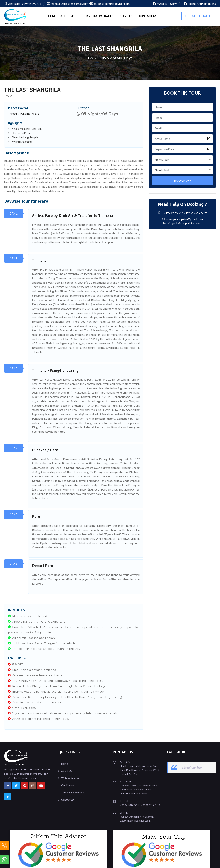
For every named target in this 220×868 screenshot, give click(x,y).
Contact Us (148, 16)
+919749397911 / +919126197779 (182, 212)
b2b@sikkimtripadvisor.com (110, 4)
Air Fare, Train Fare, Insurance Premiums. (38, 675)
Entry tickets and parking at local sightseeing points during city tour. (56, 691)
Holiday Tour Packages (97, 16)
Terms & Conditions (72, 792)
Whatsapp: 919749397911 (23, 4)
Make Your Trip (192, 767)
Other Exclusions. (22, 707)
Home (52, 16)
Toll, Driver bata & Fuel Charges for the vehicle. (42, 643)
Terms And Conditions (200, 4)
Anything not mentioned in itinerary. (35, 702)
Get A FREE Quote (199, 16)
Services (127, 16)
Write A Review (165, 4)
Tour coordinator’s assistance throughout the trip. (44, 648)
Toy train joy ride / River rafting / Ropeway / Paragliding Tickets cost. (56, 680)
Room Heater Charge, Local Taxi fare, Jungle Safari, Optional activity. (57, 686)
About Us (67, 16)
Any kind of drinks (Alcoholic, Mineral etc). (38, 718)
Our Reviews (68, 785)
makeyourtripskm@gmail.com (68, 4)
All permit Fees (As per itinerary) (32, 637)
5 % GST (15, 664)
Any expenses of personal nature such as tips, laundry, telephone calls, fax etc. (63, 713)
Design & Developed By (190, 862)
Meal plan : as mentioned (27, 616)
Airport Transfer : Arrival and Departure (37, 621)
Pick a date (209, 138)
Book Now (182, 180)
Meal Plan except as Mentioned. (32, 669)
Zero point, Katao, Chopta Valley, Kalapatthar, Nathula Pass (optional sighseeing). (65, 696)
